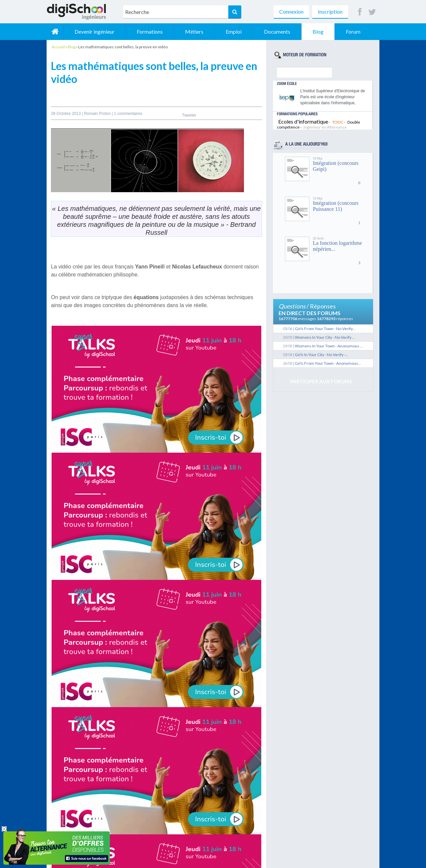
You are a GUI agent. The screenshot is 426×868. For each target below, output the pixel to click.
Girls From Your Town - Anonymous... (328, 363)
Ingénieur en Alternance (325, 127)
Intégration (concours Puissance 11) (336, 206)
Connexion (291, 11)
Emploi (234, 31)
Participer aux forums (321, 381)
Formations (150, 31)
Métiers (194, 31)
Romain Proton (98, 114)
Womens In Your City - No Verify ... (325, 337)
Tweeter (189, 115)
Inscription (330, 11)
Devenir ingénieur (95, 31)
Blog (318, 31)
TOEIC (338, 122)
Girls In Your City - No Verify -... (321, 355)
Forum (353, 31)
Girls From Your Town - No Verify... (325, 329)
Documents (277, 31)
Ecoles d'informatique (303, 121)
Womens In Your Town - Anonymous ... (329, 346)
